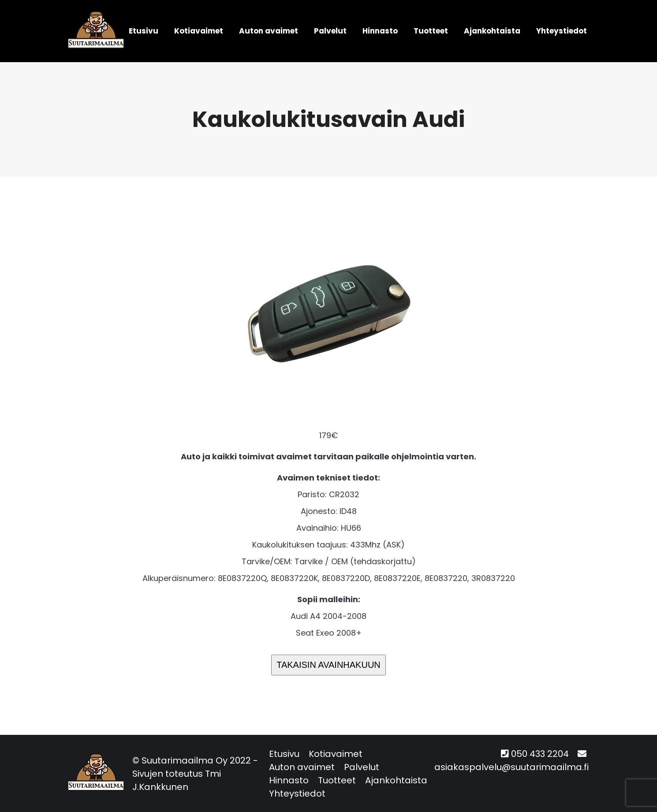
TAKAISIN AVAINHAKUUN (328, 665)
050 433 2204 (540, 754)
